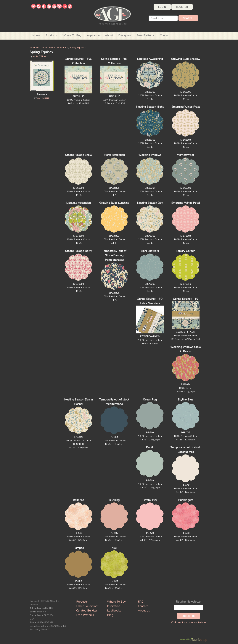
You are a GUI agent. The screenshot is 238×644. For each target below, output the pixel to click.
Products (34, 48)
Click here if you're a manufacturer (189, 622)
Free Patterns (146, 35)
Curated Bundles (87, 611)
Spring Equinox (78, 48)
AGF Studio (43, 98)
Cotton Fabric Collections (54, 48)
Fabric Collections (87, 606)
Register (182, 7)
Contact (165, 35)
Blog (110, 615)
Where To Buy (116, 602)
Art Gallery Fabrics (112, 15)
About (109, 35)
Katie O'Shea (39, 56)
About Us (144, 611)
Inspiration (93, 35)
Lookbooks (114, 611)
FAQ (141, 602)
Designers (125, 35)
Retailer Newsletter (189, 602)
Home (36, 35)
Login (162, 7)
